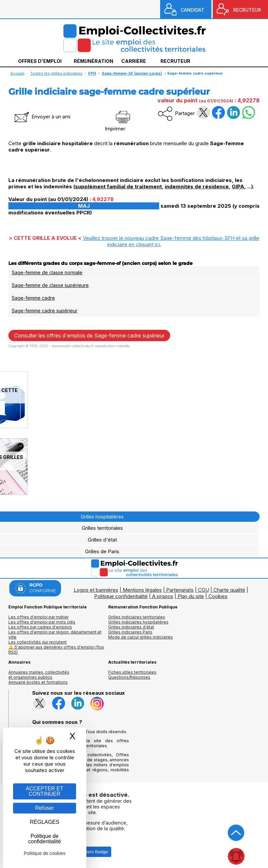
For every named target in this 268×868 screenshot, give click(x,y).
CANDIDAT (192, 10)
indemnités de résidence (197, 186)
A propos (163, 596)
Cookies (218, 596)
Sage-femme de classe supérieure (50, 285)
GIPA (238, 186)
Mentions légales (142, 590)
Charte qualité (229, 590)
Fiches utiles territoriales (132, 672)
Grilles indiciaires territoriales (137, 617)
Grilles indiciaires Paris (130, 632)
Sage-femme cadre (33, 298)
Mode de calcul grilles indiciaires (141, 637)
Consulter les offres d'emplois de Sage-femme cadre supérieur (89, 335)
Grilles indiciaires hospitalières (138, 622)
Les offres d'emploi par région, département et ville (55, 635)
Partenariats (180, 590)
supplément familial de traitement (118, 186)
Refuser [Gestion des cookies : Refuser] (45, 808)
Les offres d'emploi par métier (39, 617)
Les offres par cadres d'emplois (40, 627)
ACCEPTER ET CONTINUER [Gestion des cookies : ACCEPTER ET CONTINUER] (45, 791)
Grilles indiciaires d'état (131, 627)
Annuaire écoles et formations (38, 682)
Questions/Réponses (129, 677)
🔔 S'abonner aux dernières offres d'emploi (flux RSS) (56, 650)
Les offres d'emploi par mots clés (42, 622)
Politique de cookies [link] (45, 853)
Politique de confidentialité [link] (45, 839)
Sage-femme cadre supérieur (45, 311)
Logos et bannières (96, 590)
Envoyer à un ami (42, 117)
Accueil (17, 73)
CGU (204, 590)
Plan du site (191, 596)
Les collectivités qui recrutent (38, 642)
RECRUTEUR (247, 10)
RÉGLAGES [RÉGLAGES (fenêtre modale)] (45, 822)
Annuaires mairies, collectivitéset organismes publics (39, 675)
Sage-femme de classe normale (47, 272)
